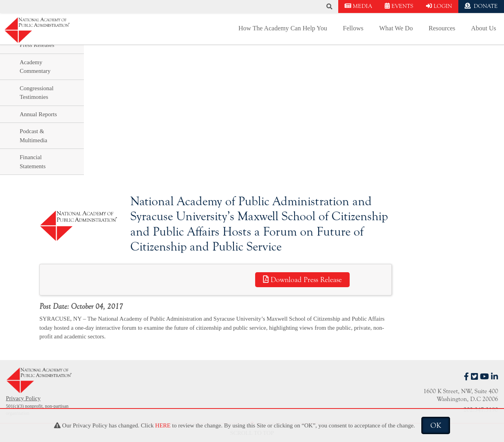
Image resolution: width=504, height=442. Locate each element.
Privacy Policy (23, 398)
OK (436, 425)
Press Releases (37, 45)
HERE (163, 425)
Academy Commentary (35, 67)
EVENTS (399, 6)
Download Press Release (302, 280)
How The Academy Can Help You (283, 28)
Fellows (353, 28)
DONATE (481, 6)
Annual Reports (38, 114)
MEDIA (358, 6)
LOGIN (439, 6)
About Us (484, 28)
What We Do (396, 28)
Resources (442, 28)
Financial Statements (33, 162)
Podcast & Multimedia (33, 136)
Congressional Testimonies (37, 93)
